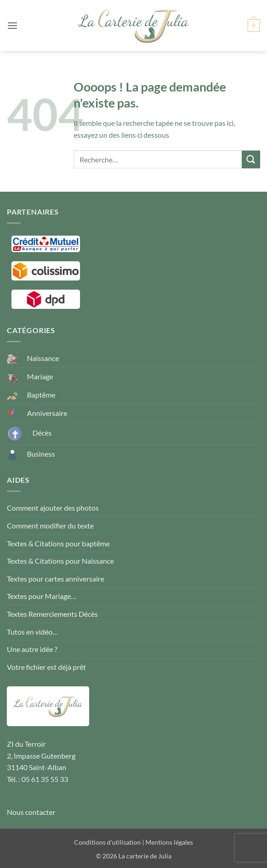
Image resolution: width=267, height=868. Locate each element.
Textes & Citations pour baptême (58, 543)
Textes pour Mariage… (42, 596)
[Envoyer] (251, 159)
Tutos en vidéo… (32, 632)
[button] (12, 25)
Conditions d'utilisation (107, 842)
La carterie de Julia (145, 856)
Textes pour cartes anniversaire (56, 579)
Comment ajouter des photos (53, 508)
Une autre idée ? (32, 649)
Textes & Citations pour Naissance (60, 561)
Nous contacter (31, 812)
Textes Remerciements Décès (52, 614)
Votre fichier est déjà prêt (46, 667)
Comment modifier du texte (50, 526)
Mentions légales (169, 842)
